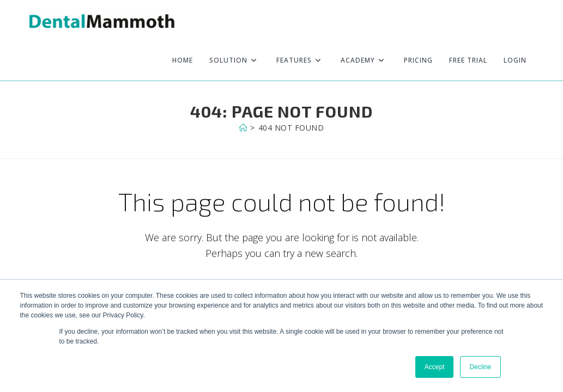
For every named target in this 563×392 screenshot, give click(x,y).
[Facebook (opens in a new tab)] (521, 20)
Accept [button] (435, 367)
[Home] (243, 128)
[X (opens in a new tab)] (509, 20)
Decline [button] (480, 367)
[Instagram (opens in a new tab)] (533, 20)
